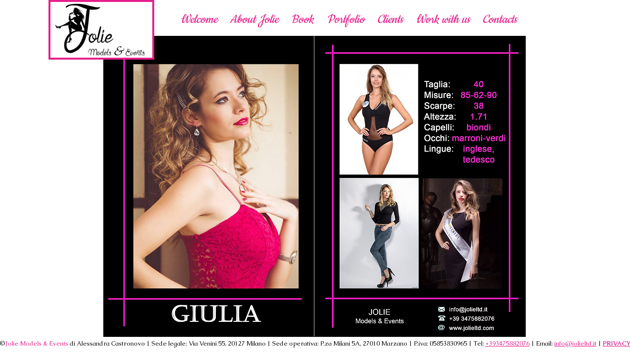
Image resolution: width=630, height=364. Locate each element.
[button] (443, 19)
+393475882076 (508, 343)
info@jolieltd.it (575, 343)
